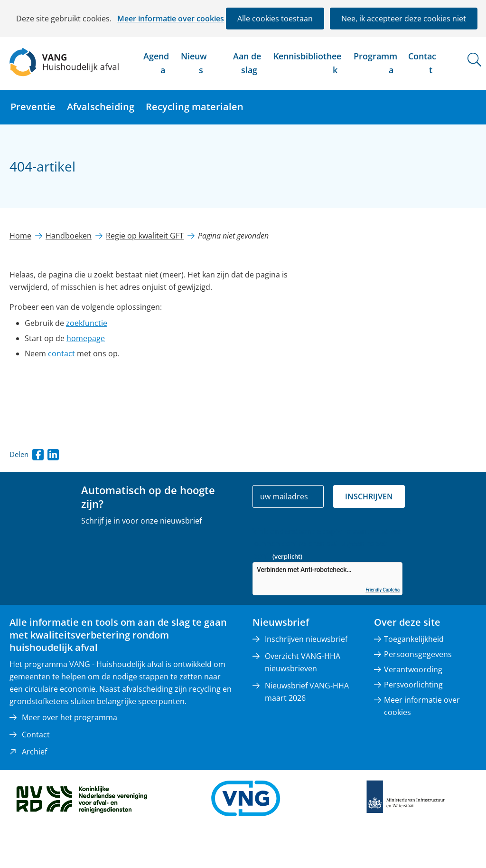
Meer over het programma (70, 717)
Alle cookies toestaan (275, 19)
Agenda (156, 63)
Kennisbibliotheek (307, 63)
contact (62, 353)
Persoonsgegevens (418, 654)
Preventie (33, 107)
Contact (422, 63)
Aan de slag (247, 63)
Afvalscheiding (101, 107)
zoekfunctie (87, 323)
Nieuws (194, 63)
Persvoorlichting (413, 685)
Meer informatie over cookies (171, 19)
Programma (375, 63)
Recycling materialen (195, 107)
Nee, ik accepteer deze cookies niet (404, 19)
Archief (34, 752)
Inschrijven (369, 496)
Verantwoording (413, 669)
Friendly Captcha (383, 590)
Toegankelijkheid (414, 639)
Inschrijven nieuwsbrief (306, 639)
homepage (86, 338)
